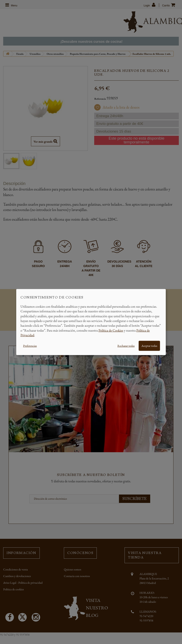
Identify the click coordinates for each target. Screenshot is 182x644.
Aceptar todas (149, 346)
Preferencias (30, 346)
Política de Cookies (111, 330)
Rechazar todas (126, 346)
